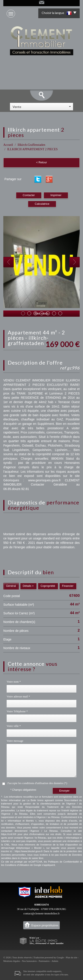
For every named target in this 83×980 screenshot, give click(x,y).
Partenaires (44, 961)
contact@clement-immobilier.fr (42, 913)
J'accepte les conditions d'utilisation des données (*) (37, 783)
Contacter (29, 195)
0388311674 (41, 905)
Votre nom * (14, 682)
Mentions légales (12, 961)
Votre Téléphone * (17, 711)
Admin (55, 961)
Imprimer (56, 195)
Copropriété (48, 586)
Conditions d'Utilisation (17, 865)
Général (11, 586)
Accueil (8, 145)
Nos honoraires (29, 961)
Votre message (15, 741)
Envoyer (64, 791)
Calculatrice (42, 204)
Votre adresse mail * (18, 696)
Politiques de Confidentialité (63, 862)
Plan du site (71, 957)
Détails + (28, 586)
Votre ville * (14, 726)
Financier (68, 586)
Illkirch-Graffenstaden (31, 145)
